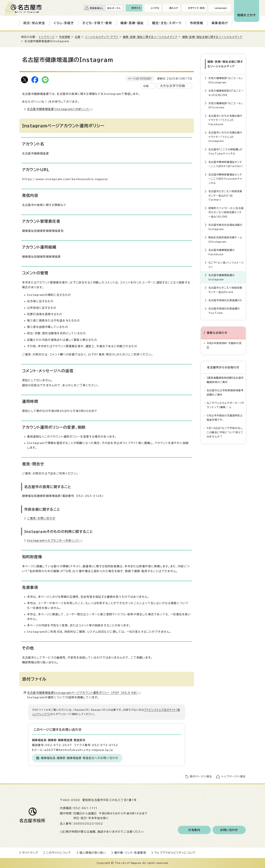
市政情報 (197, 23)
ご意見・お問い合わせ (41, 518)
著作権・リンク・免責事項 (130, 853)
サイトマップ (30, 853)
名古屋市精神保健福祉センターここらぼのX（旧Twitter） (226, 164)
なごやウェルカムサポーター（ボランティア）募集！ (225, 405)
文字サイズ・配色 (196, 8)
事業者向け (220, 23)
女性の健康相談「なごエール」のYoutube (225, 105)
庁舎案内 (194, 830)
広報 (78, 37)
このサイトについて (59, 853)
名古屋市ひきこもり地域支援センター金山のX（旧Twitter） (225, 195)
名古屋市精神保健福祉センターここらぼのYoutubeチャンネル (225, 179)
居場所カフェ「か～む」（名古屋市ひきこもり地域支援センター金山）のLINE (226, 212)
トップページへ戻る (234, 776)
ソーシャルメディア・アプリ (102, 37)
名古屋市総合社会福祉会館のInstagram (225, 227)
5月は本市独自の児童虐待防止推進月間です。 (225, 418)
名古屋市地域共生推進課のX (225, 300)
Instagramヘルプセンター (55, 540)
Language (221, 8)
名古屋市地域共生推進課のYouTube (224, 311)
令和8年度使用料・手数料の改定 (224, 345)
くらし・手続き (64, 23)
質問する (136, 8)
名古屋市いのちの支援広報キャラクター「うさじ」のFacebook (225, 120)
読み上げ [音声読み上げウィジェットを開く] (174, 8)
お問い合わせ (229, 830)
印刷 (146, 86)
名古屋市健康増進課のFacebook (222, 252)
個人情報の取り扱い (93, 853)
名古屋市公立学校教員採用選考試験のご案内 (225, 392)
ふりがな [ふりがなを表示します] (155, 8)
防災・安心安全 (34, 23)
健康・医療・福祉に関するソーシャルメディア (150, 37)
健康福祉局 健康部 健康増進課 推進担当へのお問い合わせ (80, 758)
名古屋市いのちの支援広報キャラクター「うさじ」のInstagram (225, 137)
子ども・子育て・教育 (97, 23)
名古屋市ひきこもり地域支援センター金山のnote (225, 290)
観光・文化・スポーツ (167, 23)
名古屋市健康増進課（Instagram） (60, 109)
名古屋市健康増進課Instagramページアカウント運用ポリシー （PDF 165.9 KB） (84, 693)
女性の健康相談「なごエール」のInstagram (225, 80)
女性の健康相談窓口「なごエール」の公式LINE (226, 93)
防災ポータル (114, 8)
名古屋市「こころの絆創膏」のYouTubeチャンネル (225, 151)
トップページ (47, 37)
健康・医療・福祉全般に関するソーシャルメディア (212, 37)
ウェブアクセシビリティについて (175, 853)
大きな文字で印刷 (173, 86)
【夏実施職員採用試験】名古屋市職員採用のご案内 (225, 380)
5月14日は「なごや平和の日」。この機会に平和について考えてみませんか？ (225, 432)
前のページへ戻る (201, 776)
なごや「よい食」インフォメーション (226, 265)
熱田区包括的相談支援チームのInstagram (225, 239)
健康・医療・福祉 (132, 23)
